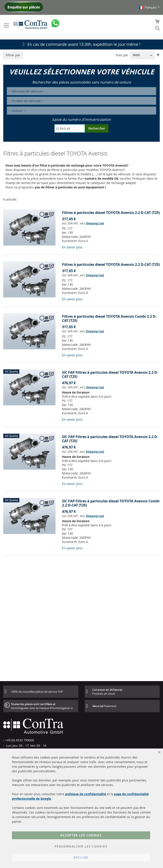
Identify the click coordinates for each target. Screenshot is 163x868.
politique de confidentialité (86, 794)
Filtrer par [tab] (13, 55)
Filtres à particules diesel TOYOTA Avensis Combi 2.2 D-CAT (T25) (109, 318)
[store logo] (30, 24)
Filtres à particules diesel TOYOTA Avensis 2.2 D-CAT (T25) (111, 213)
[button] (149, 7)
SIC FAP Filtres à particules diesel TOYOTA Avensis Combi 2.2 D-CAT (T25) (111, 503)
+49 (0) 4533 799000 (20, 740)
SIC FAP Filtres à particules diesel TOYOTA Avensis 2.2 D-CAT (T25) (110, 374)
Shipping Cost (95, 223)
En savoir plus (72, 247)
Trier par (122, 55)
